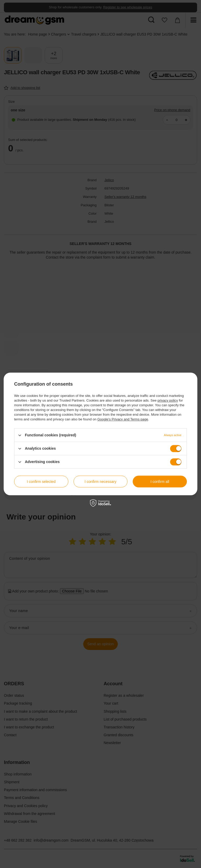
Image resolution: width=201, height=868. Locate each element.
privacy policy (168, 400)
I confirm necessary (100, 482)
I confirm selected (41, 482)
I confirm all (160, 482)
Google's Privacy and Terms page (123, 419)
